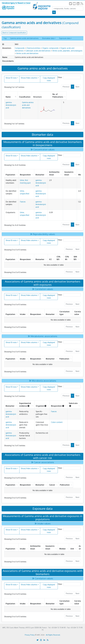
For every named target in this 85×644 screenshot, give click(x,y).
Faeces (23, 202)
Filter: (69, 77)
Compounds (20, 48)
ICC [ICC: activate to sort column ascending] (50, 259)
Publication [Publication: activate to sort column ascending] (71, 359)
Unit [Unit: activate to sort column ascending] (72, 549)
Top (5, 38)
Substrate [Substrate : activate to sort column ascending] (73, 405)
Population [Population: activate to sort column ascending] (10, 175)
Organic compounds (50, 48)
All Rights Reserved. (53, 635)
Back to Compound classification (14, 33)
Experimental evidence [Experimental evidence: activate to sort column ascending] (25, 405)
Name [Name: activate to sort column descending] (8, 97)
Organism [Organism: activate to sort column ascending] (41, 406)
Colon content (57, 422)
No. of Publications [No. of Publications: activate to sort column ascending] (69, 96)
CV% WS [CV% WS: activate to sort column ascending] (58, 258)
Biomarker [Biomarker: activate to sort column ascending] (40, 175)
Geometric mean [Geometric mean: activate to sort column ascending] (69, 173)
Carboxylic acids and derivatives (38, 51)
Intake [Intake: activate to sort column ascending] (23, 314)
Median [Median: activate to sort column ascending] (62, 549)
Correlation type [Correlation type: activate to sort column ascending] (64, 313)
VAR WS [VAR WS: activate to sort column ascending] (75, 258)
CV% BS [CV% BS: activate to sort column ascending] (67, 258)
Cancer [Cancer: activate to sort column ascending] (57, 485)
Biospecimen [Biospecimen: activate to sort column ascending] (25, 175)
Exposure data (65, 38)
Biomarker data (48, 38)
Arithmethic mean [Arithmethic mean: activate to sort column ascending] (54, 173)
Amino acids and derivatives (27, 53)
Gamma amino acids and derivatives (24, 38)
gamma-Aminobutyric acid (41, 183)
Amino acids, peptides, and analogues (67, 51)
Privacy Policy (30, 635)
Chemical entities (33, 48)
